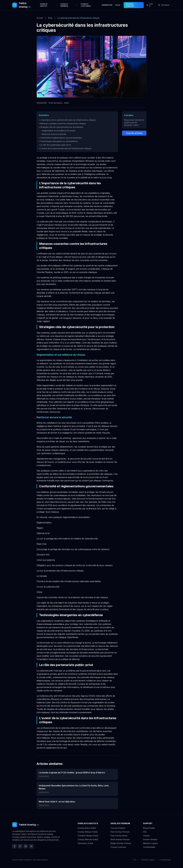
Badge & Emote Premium (121, 843)
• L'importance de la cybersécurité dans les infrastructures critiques (67, 120)
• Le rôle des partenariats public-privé (55, 145)
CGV (135, 860)
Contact (146, 836)
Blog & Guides (149, 828)
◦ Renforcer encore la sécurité (54, 134)
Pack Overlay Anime (119, 836)
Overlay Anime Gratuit (87, 828)
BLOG (119, 5)
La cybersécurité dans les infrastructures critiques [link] (79, 18)
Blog (50, 18)
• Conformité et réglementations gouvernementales (60, 138)
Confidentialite (149, 847)
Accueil (40, 18)
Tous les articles (134, 133)
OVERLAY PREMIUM (69, 5)
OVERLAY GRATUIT (49, 5)
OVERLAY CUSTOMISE (86, 5)
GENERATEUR (107, 5)
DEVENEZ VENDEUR (130, 5)
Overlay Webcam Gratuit (88, 839)
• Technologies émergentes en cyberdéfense (58, 141)
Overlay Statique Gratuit (88, 832)
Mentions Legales (150, 843)
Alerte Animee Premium (120, 839)
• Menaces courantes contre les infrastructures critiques (62, 123)
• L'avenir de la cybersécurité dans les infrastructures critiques (65, 148)
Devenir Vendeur (150, 839)
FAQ (145, 832)
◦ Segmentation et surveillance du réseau (58, 131)
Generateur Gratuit (85, 843)
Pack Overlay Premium (120, 832)
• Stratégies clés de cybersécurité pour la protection (61, 127)
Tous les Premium (118, 828)
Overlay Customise (118, 847)
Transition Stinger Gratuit (88, 836)
